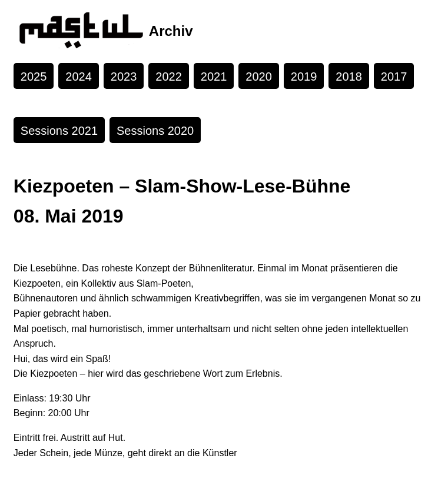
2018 (349, 77)
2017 (394, 77)
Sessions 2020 (155, 131)
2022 (169, 77)
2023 (124, 77)
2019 (304, 77)
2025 (34, 77)
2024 (79, 77)
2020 (259, 77)
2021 (214, 77)
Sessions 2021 (59, 131)
